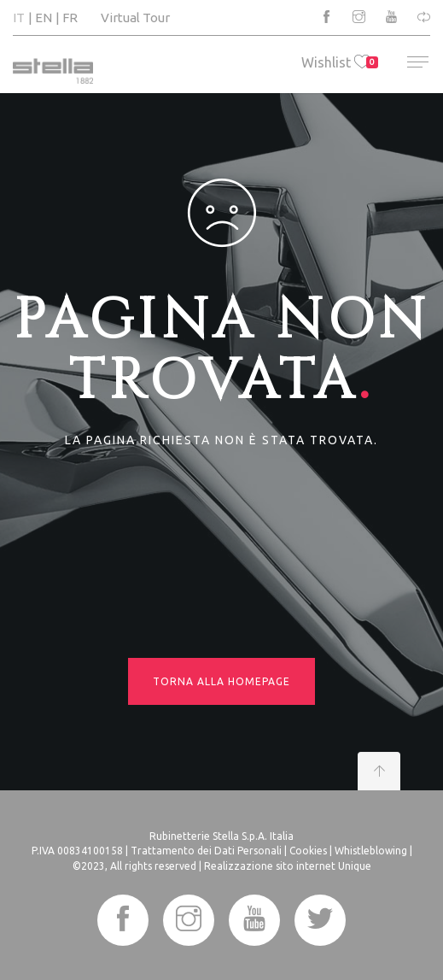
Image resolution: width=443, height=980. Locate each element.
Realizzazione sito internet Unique (288, 866)
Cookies (308, 851)
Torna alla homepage (221, 681)
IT (19, 18)
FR (70, 18)
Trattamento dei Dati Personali (206, 851)
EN (44, 18)
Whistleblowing (371, 851)
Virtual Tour (135, 18)
